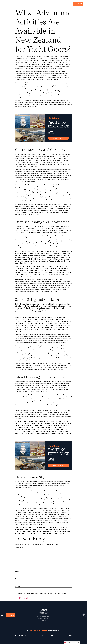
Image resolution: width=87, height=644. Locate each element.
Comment (19, 548)
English (68, 642)
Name (18, 572)
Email (17, 579)
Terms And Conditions (22, 636)
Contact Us (78, 4)
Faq (70, 4)
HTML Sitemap (71, 636)
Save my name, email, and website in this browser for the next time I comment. (42, 594)
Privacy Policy (40, 636)
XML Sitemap (55, 636)
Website (18, 587)
